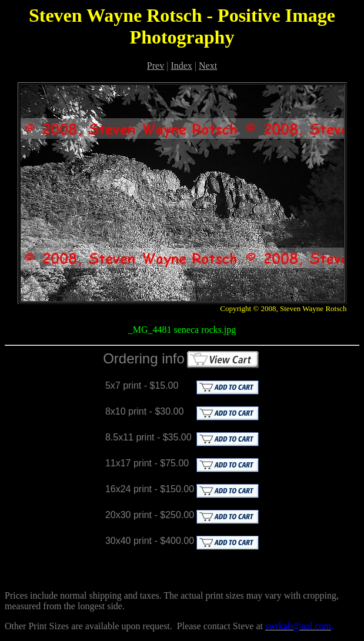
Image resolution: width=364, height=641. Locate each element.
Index (181, 66)
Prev (156, 66)
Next (208, 66)
